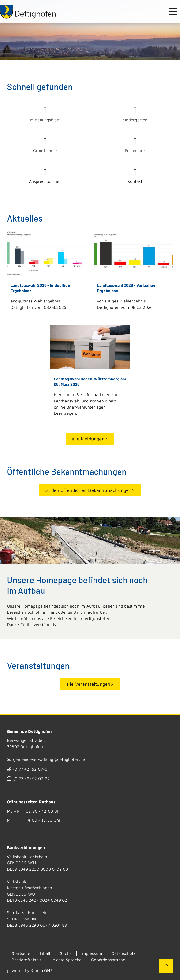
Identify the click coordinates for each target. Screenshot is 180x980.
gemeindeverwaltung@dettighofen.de (50, 760)
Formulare (135, 145)
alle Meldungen (88, 439)
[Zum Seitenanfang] (165, 965)
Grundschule (45, 145)
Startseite (21, 954)
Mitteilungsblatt (45, 114)
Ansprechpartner (45, 176)
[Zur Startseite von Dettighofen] (29, 12)
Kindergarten (135, 114)
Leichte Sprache (66, 960)
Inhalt (45, 954)
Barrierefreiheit (26, 960)
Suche (66, 954)
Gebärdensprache (108, 960)
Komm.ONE (42, 971)
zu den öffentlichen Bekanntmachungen (88, 490)
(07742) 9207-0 (30, 769)
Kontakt (135, 176)
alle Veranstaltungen (88, 684)
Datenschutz (124, 954)
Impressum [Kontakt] (92, 954)
